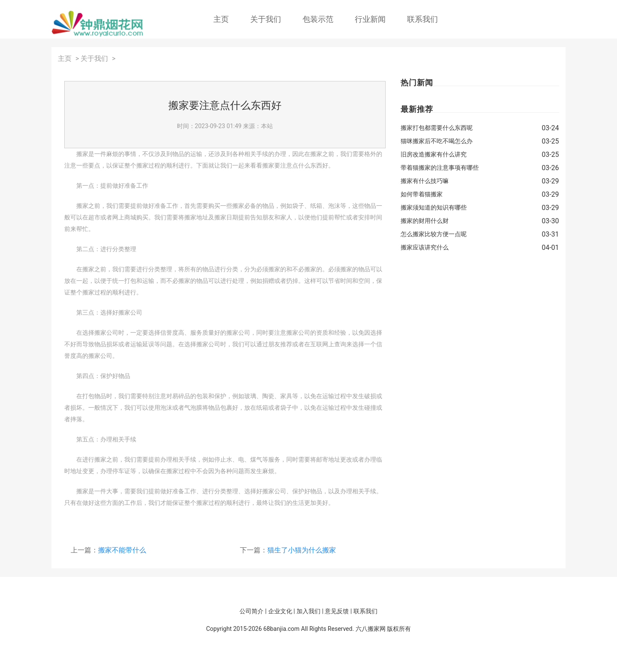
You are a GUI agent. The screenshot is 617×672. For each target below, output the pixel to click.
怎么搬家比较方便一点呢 (434, 234)
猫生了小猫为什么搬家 (302, 550)
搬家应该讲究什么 (425, 247)
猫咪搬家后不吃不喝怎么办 (437, 141)
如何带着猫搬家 (422, 194)
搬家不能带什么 (122, 550)
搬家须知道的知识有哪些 (434, 207)
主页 (221, 19)
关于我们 (266, 19)
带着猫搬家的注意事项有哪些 (440, 168)
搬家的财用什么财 (425, 221)
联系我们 (422, 19)
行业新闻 (370, 19)
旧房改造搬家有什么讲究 (434, 154)
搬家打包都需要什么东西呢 (437, 128)
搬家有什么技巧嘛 (425, 181)
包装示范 (318, 19)
